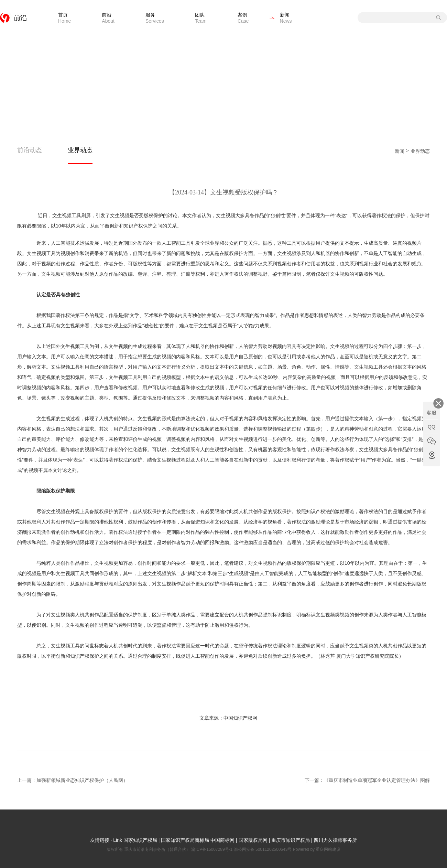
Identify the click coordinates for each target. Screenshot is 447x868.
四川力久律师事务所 (335, 840)
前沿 (108, 18)
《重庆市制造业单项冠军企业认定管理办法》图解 (377, 780)
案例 (243, 18)
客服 (432, 413)
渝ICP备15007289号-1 (212, 849)
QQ (432, 427)
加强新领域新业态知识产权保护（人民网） (82, 780)
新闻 (286, 18)
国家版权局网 (253, 840)
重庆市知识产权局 (291, 840)
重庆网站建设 (328, 849)
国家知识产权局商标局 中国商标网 (198, 840)
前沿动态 (30, 150)
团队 (201, 18)
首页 (64, 18)
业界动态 (80, 150)
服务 (155, 18)
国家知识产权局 (140, 840)
